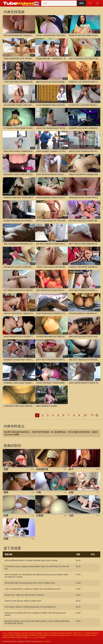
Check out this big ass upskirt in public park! (23, 601)
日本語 (87, 635)
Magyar (26, 637)
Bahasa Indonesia (22, 635)
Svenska (25, 633)
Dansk (5, 637)
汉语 (75, 633)
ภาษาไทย (74, 635)
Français (63, 633)
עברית (5, 633)
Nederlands (34, 635)
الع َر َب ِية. (33, 637)
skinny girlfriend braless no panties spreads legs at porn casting (31, 560)
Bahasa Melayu (92, 633)
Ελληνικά (12, 637)
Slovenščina (44, 635)
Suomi (93, 635)
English (11, 635)
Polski (11, 633)
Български (54, 633)
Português (42, 637)
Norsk (67, 635)
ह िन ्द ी (82, 633)
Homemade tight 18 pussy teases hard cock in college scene (30, 583)
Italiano (70, 633)
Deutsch (46, 633)
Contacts (47, 641)
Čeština (19, 637)
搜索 (82, 3)
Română (17, 633)
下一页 (94, 415)
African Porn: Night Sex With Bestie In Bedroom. (25, 595)
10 (85, 415)
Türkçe (5, 635)
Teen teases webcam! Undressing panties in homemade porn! (30, 607)
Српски (61, 635)
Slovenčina (53, 635)
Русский (32, 633)
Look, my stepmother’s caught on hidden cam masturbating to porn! (33, 589)
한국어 (81, 635)
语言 (90, 3)
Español (39, 633)
